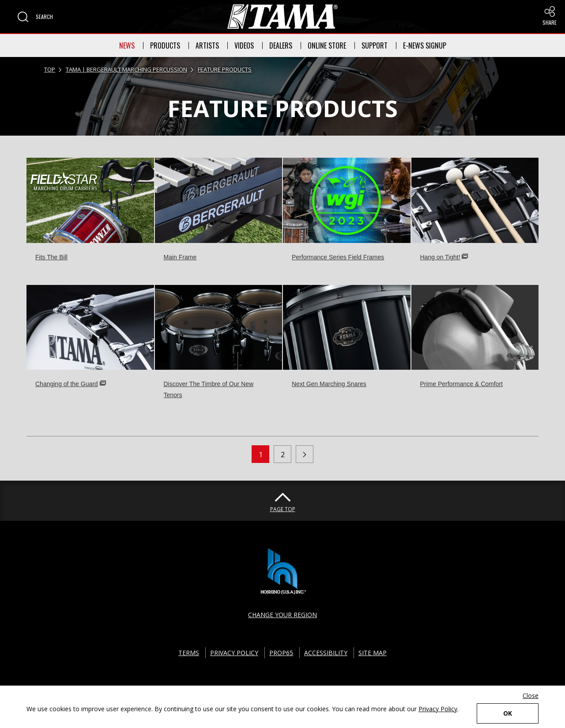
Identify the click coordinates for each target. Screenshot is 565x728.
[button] (35, 17)
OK (508, 713)
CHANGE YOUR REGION (282, 615)
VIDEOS (244, 45)
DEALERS (281, 45)
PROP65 (281, 653)
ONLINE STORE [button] (327, 45)
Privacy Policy (438, 709)
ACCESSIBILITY (326, 653)
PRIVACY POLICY (234, 653)
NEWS (127, 45)
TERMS (189, 653)
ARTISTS (207, 45)
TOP (50, 69)
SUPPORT (375, 45)
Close (531, 696)
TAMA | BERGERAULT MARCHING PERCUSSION (126, 69)
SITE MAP (373, 653)
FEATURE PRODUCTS (225, 69)
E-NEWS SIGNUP (425, 45)
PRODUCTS (165, 45)
